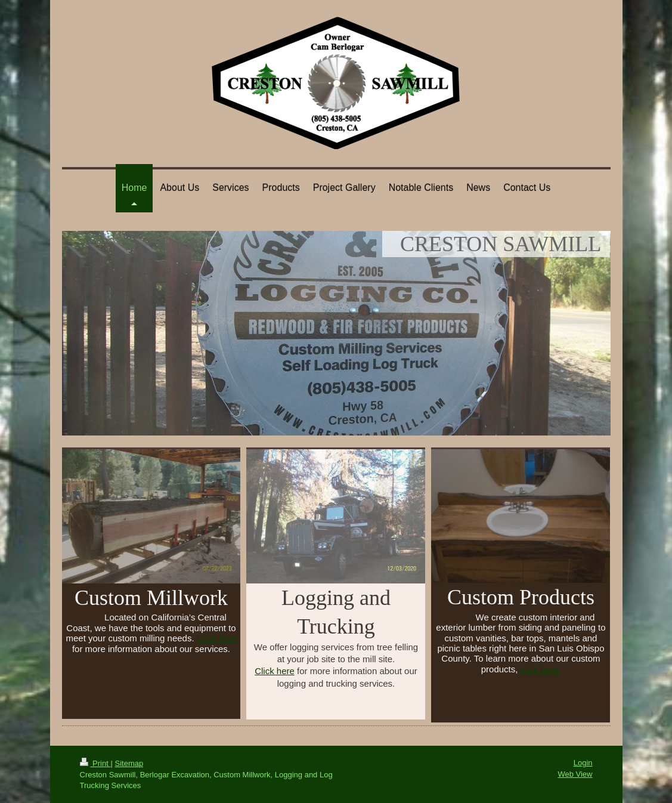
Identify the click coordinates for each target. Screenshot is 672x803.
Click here (217, 638)
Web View (575, 774)
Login (583, 763)
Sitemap (129, 763)
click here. (541, 669)
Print (95, 763)
